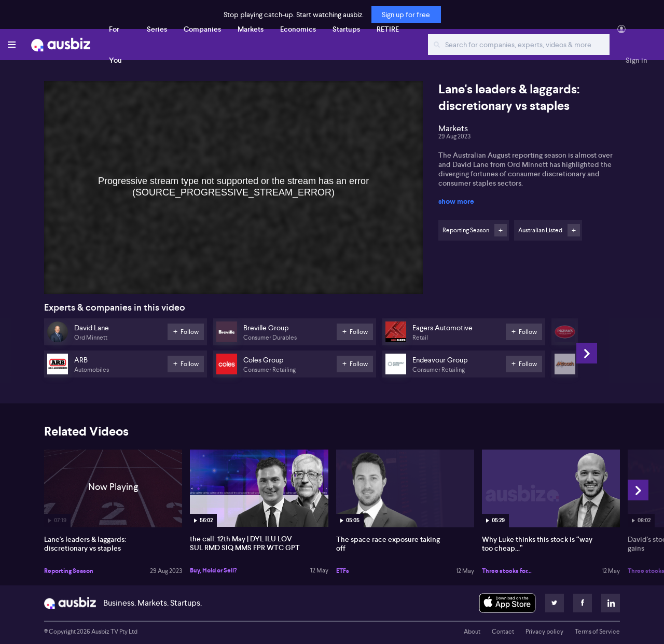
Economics (298, 29)
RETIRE (388, 29)
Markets (251, 29)
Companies (202, 29)
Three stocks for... (507, 571)
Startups (346, 29)
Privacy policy (544, 632)
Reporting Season (69, 571)
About (472, 632)
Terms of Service (597, 632)
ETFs (343, 571)
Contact (503, 632)
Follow (501, 230)
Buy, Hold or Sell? (213, 570)
